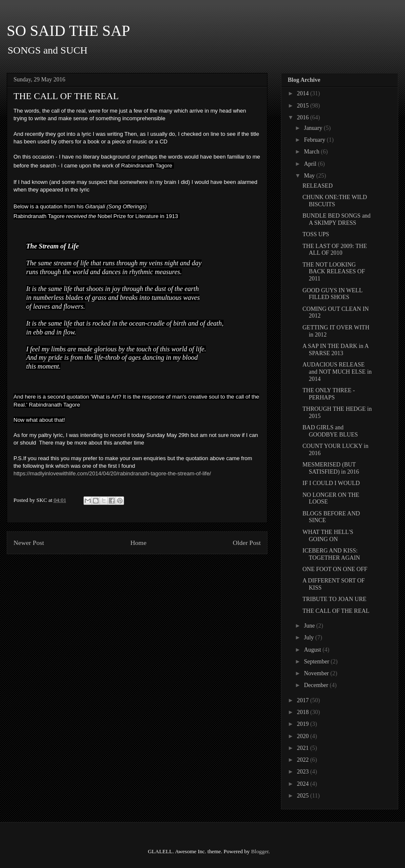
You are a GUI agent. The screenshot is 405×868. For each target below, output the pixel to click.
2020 (304, 736)
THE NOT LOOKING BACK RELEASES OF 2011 (334, 272)
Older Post (247, 543)
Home (138, 543)
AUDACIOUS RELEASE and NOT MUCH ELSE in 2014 (337, 372)
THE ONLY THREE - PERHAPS (329, 394)
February (315, 140)
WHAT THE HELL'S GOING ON (328, 536)
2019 (304, 724)
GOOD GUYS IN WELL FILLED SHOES (332, 294)
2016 (304, 117)
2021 (304, 748)
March (312, 152)
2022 (304, 760)
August (313, 650)
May (310, 176)
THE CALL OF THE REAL (336, 611)
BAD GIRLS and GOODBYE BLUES (330, 431)
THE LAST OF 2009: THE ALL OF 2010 (335, 250)
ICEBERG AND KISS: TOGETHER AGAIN (331, 554)
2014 (304, 93)
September (317, 662)
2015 (304, 106)
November (317, 673)
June (310, 626)
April (311, 164)
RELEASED (318, 186)
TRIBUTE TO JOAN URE (335, 599)
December (317, 685)
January (314, 128)
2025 (304, 796)
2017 (304, 700)
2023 (304, 772)
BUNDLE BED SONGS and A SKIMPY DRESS (336, 219)
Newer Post (29, 543)
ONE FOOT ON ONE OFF (335, 569)
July (309, 638)
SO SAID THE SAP (68, 31)
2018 (304, 712)
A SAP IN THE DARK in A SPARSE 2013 (335, 350)
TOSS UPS (316, 234)
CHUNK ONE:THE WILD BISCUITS (335, 201)
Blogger (260, 851)
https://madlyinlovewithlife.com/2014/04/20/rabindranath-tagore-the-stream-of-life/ (112, 473)
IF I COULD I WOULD (331, 483)
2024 (304, 784)
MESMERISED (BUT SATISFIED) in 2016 (331, 468)
